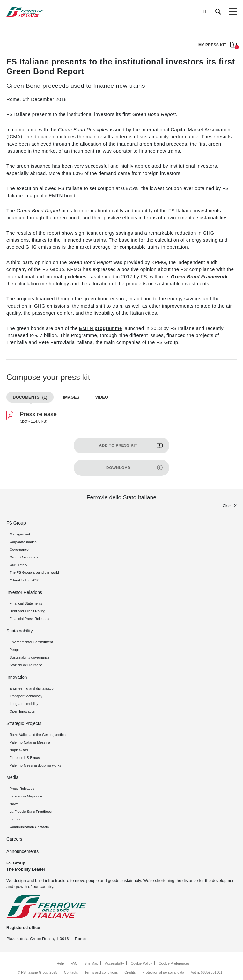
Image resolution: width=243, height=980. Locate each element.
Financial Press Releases (29, 619)
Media (12, 777)
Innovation (17, 677)
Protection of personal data (163, 972)
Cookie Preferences (174, 963)
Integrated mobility (24, 704)
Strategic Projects (24, 723)
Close (228, 506)
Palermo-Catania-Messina (30, 742)
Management (20, 534)
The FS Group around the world (34, 572)
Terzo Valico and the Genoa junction (38, 735)
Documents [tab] (30, 397)
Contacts (71, 972)
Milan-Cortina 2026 (24, 580)
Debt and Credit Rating (27, 611)
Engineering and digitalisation (33, 688)
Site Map (91, 963)
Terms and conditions (101, 972)
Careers (14, 839)
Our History (18, 565)
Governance (19, 550)
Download (118, 468)
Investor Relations (24, 592)
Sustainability (20, 631)
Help (60, 963)
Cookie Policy (141, 963)
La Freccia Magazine (26, 796)
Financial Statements (26, 603)
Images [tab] (71, 397)
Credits (130, 972)
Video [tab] (101, 397)
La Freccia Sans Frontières (31, 812)
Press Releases (22, 789)
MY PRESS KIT (217, 45)
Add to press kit (118, 445)
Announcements (22, 851)
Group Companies (24, 557)
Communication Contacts (29, 827)
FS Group (16, 523)
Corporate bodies (23, 542)
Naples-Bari (19, 750)
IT (205, 12)
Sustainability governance (29, 657)
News (14, 804)
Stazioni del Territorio (26, 665)
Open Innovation (22, 711)
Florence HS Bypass (26, 758)
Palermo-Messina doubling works (35, 765)
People (15, 650)
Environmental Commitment (31, 642)
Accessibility (114, 963)
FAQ (74, 963)
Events (15, 819)
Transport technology (26, 696)
